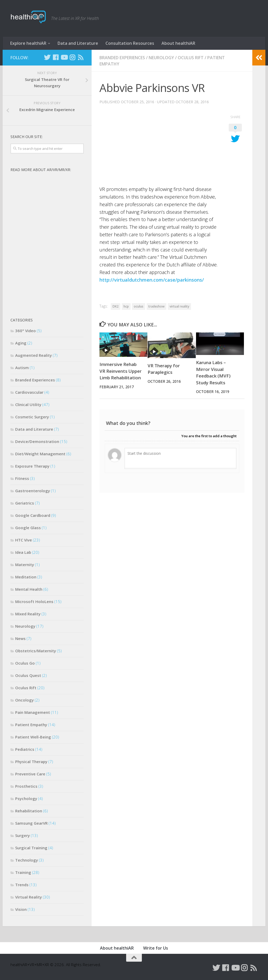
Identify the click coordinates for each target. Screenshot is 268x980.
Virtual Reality (29, 897)
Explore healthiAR (28, 43)
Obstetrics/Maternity (36, 651)
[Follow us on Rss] (81, 57)
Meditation (26, 577)
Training (23, 872)
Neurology (161, 58)
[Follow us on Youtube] (64, 57)
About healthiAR (178, 43)
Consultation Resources (130, 43)
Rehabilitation (29, 811)
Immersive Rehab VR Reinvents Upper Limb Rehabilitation (121, 371)
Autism (22, 368)
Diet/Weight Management (40, 454)
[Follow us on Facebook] (55, 57)
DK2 (116, 306)
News (20, 638)
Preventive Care (30, 774)
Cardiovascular (29, 392)
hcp (126, 306)
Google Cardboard (33, 515)
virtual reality (179, 306)
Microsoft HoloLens (34, 601)
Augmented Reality (33, 355)
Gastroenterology (33, 491)
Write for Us (156, 948)
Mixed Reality (28, 614)
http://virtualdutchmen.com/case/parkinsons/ (152, 280)
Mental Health (29, 589)
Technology (27, 860)
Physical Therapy (31, 762)
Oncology (24, 700)
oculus (139, 306)
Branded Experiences (122, 58)
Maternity (25, 565)
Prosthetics (26, 786)
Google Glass (28, 528)
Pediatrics (25, 749)
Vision (21, 909)
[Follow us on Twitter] (47, 57)
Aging (21, 343)
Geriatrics (25, 503)
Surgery (23, 835)
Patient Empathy (31, 725)
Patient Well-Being (33, 737)
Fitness (22, 478)
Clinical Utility (28, 404)
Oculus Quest (28, 675)
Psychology (26, 798)
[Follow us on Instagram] (72, 57)
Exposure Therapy (32, 466)
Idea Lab (23, 552)
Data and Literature (78, 43)
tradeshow (157, 306)
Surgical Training (31, 848)
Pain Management (33, 712)
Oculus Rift (191, 58)
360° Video (26, 331)
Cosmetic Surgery (32, 417)
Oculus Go (25, 663)
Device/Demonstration (37, 441)
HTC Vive (24, 540)
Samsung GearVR (31, 823)
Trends (22, 885)
